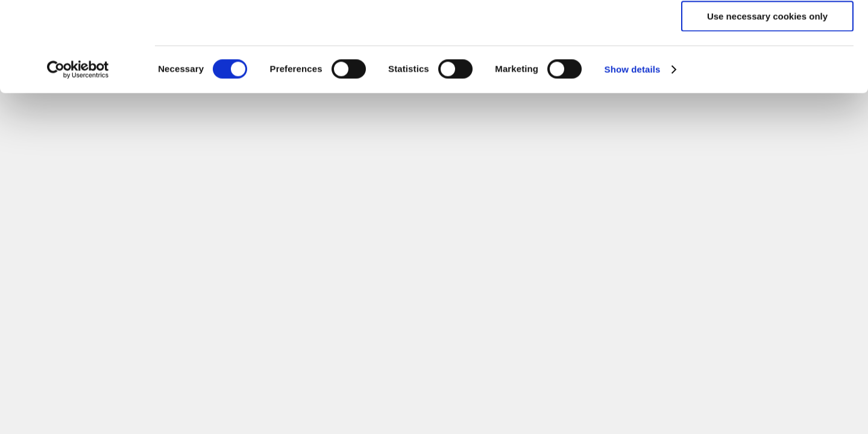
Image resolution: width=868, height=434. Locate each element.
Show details (633, 153)
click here (594, 58)
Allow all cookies (768, 30)
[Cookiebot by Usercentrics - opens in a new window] (78, 154)
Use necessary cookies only (767, 100)
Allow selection (767, 65)
